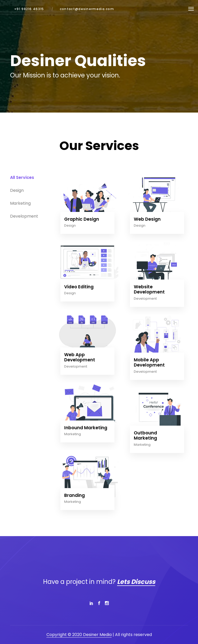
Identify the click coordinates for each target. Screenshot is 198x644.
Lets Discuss (136, 582)
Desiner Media (97, 635)
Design (70, 225)
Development (145, 299)
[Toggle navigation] (191, 9)
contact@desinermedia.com (87, 9)
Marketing (73, 434)
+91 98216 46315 (29, 9)
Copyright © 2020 (65, 635)
